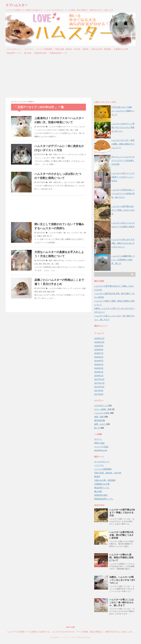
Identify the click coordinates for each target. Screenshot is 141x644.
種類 (49, 292)
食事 (44, 236)
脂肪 (59, 158)
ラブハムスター (17, 5)
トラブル (68, 261)
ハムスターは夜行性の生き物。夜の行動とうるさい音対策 (121, 535)
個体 (40, 292)
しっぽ (64, 182)
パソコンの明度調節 (44, 49)
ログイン (98, 439)
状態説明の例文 (41, 53)
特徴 (78, 182)
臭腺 (57, 264)
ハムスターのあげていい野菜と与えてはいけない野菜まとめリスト (123, 127)
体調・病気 (53, 155)
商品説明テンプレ (14, 53)
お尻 (59, 182)
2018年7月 (99, 353)
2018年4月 (99, 364)
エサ (64, 127)
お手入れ (61, 261)
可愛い (54, 158)
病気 (82, 182)
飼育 (53, 292)
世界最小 (62, 130)
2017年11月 (99, 383)
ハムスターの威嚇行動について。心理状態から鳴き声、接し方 (123, 260)
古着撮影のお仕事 (121, 49)
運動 (63, 158)
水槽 (76, 130)
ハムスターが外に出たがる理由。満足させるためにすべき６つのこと (123, 243)
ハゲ (74, 261)
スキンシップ (67, 288)
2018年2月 (99, 372)
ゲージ (64, 155)
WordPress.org (101, 450)
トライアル (29, 49)
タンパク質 (79, 155)
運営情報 (98, 420)
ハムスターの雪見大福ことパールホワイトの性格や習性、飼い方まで (123, 194)
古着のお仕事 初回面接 (101, 49)
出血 (36, 264)
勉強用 (86, 49)
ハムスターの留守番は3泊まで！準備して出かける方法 (123, 210)
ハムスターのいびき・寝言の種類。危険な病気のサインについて (123, 144)
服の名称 (28, 53)
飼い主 (50, 236)
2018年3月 (99, 368)
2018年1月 (99, 376)
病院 (44, 264)
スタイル (71, 155)
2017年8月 (99, 394)
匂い (82, 233)
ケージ (69, 127)
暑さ (72, 130)
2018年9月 (99, 346)
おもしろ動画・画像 (103, 409)
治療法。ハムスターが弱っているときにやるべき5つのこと (122, 580)
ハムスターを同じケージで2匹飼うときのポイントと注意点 (123, 177)
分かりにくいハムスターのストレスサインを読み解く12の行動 (123, 160)
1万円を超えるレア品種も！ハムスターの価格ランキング (123, 111)
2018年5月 (99, 361)
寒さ (68, 130)
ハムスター (46, 158)
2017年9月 (99, 391)
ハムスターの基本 (55, 127)
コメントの (101, 447)
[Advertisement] (70, 77)
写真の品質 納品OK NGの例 (68, 49)
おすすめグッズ (101, 406)
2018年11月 (99, 338)
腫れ (49, 264)
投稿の (99, 443)
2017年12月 (99, 379)
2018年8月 (99, 350)
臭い (53, 264)
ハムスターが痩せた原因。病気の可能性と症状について (121, 558)
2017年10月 (99, 387)
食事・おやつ (100, 424)
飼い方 (97, 428)
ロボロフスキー (52, 130)
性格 (44, 292)
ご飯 (64, 233)
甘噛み (40, 236)
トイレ (75, 127)
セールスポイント (14, 49)
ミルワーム (41, 130)
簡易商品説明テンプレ (59, 53)
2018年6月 (99, 357)
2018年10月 (99, 342)
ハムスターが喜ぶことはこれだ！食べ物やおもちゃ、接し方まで (121, 602)
